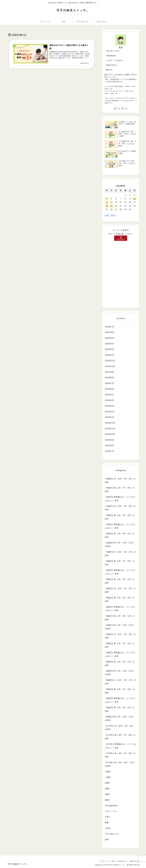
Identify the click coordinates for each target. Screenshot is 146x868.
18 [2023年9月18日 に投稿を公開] (107, 206)
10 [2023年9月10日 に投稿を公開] (135, 199)
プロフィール (105, 861)
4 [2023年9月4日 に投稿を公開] (107, 199)
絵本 (113, 861)
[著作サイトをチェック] (115, 108)
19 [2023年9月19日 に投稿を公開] (111, 206)
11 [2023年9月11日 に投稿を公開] (107, 202)
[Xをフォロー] (119, 108)
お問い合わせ (134, 861)
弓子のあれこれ (122, 861)
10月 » (114, 215)
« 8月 (107, 215)
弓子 (121, 48)
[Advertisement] (121, 273)
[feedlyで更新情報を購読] (122, 108)
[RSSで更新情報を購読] (126, 108)
